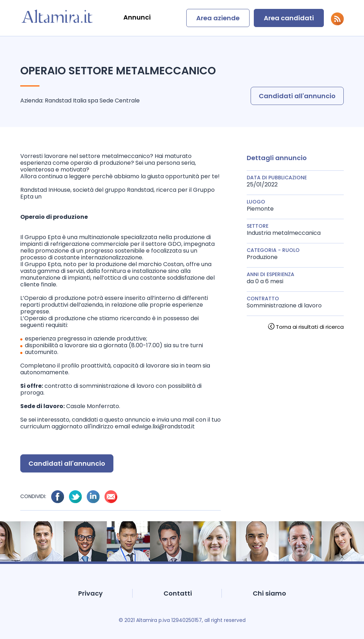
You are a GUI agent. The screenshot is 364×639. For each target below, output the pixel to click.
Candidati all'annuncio (297, 96)
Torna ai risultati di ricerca (310, 327)
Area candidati (289, 18)
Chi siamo (269, 593)
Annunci (137, 17)
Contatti (178, 593)
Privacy (90, 593)
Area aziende (218, 18)
